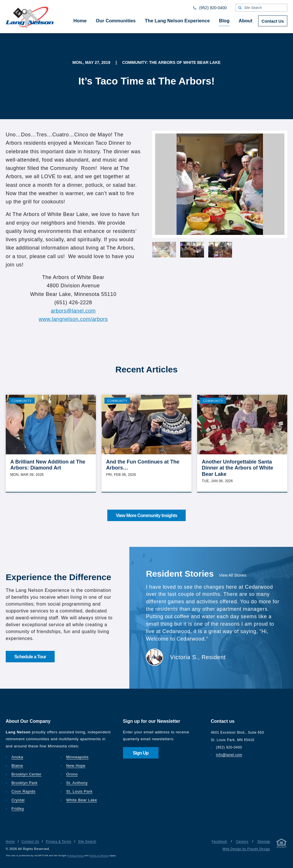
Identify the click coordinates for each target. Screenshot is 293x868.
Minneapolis (77, 757)
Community (22, 401)
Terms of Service (99, 856)
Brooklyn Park (24, 783)
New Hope (76, 766)
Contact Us (30, 841)
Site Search (87, 841)
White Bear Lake (82, 800)
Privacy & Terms (59, 841)
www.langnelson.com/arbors (73, 319)
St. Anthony (77, 783)
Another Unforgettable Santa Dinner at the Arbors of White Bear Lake (237, 468)
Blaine (17, 766)
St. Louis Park (79, 791)
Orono (72, 774)
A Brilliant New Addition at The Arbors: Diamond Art (48, 465)
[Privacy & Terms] (282, 844)
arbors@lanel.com (73, 311)
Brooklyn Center (26, 774)
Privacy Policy (76, 856)
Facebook (219, 841)
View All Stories (233, 575)
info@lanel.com (229, 755)
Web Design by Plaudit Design (246, 849)
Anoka (17, 757)
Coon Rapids (23, 791)
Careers (242, 841)
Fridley (18, 809)
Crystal (18, 800)
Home (10, 841)
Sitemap (264, 841)
